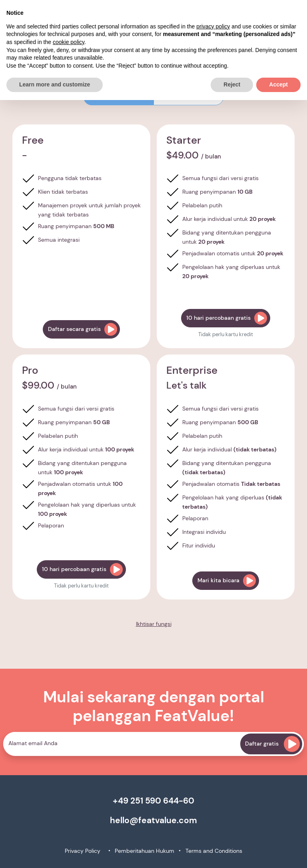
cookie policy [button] (69, 42)
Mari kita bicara (227, 581)
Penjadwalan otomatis (231, 484)
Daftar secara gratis (83, 329)
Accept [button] (278, 84)
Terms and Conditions (214, 851)
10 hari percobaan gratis (227, 318)
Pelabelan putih (202, 205)
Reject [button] (232, 84)
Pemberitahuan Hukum (145, 851)
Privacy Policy (83, 851)
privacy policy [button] (213, 26)
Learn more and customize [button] (55, 84)
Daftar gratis (272, 744)
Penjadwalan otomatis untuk (233, 253)
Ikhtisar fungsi (154, 624)
